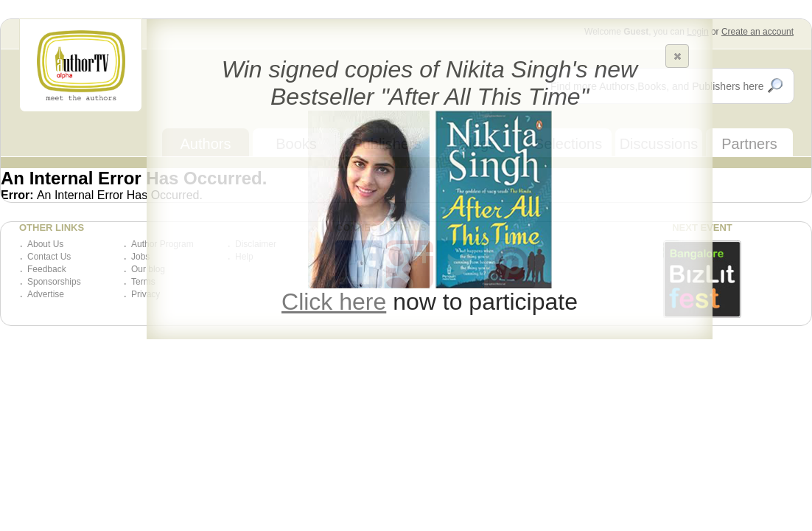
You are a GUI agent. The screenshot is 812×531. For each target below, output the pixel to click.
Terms (143, 282)
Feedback (47, 269)
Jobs (140, 257)
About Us (45, 244)
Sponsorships (54, 282)
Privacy (146, 294)
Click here (334, 302)
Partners (749, 144)
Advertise (46, 294)
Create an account (757, 32)
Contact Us (49, 257)
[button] (677, 56)
